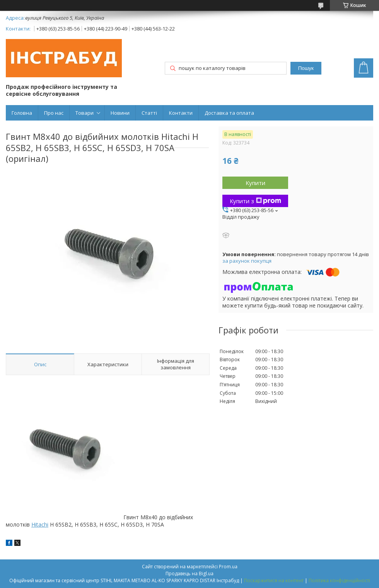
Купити (255, 183)
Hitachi (40, 524)
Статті (149, 113)
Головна (22, 113)
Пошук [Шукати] (306, 68)
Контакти (181, 113)
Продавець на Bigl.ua (189, 574)
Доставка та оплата (229, 113)
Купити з (255, 201)
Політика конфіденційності (339, 580)
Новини (120, 113)
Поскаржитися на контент (274, 580)
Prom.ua (228, 567)
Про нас (54, 113)
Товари (85, 113)
